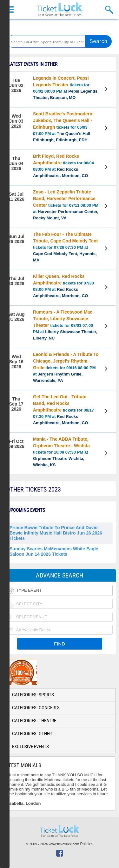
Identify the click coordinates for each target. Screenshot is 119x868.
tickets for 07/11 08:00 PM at (66, 205)
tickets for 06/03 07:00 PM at (63, 127)
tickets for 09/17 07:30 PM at (63, 410)
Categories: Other (32, 734)
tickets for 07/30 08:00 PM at (63, 286)
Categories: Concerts (36, 708)
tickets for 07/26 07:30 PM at (65, 247)
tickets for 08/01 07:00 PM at (65, 325)
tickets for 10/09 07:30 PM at (61, 452)
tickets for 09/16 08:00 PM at (66, 367)
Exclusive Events (30, 747)
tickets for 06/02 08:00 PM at (65, 88)
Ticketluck (60, 10)
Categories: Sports (33, 695)
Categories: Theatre (34, 721)
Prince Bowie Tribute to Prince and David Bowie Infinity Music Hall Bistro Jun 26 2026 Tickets (56, 533)
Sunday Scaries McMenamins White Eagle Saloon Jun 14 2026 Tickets (54, 551)
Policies (87, 844)
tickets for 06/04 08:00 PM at (63, 166)
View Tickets (107, 90)
